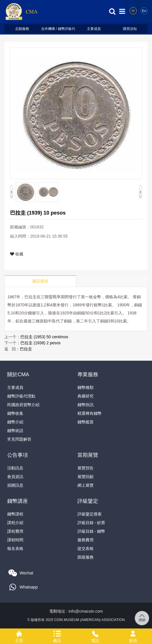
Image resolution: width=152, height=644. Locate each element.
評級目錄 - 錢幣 (91, 531)
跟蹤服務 (85, 557)
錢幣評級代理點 (21, 396)
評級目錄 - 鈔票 (91, 523)
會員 (133, 633)
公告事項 (18, 455)
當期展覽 (88, 455)
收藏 (17, 254)
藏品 (57, 633)
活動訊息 (15, 468)
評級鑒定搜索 (90, 514)
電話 (95, 633)
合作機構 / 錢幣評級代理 (58, 30)
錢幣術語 (15, 431)
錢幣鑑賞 (85, 422)
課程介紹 (15, 523)
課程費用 (15, 531)
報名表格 (15, 549)
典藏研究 (85, 396)
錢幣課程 (15, 514)
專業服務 (88, 374)
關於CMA (18, 374)
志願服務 (22, 29)
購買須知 (130, 29)
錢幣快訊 (85, 405)
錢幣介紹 (15, 422)
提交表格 (85, 549)
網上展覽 (85, 485)
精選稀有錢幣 (90, 413)
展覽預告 (85, 468)
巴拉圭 (26, 349)
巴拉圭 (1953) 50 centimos (44, 337)
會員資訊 (15, 477)
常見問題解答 (19, 439)
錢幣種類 (85, 387)
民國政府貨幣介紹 (23, 405)
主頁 (19, 633)
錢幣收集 (15, 413)
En (144, 11)
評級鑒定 (88, 501)
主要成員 (94, 29)
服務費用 (85, 540)
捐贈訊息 (15, 485)
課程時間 (15, 540)
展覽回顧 (85, 477)
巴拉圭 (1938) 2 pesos (40, 343)
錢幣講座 (18, 501)
